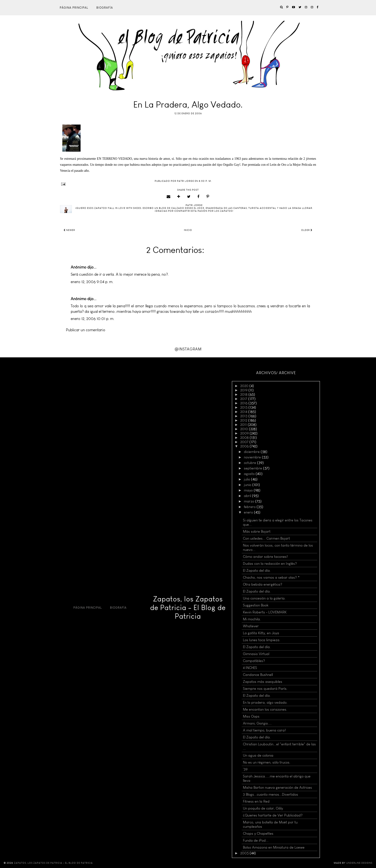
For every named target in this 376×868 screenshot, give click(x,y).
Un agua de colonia (258, 755)
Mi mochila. (252, 619)
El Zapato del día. (257, 571)
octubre (250, 463)
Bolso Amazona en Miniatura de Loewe (274, 847)
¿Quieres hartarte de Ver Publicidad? (273, 815)
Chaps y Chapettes (258, 834)
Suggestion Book (256, 605)
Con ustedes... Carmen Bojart (266, 538)
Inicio (188, 230)
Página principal (74, 8)
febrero (250, 507)
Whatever (251, 626)
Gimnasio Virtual (256, 654)
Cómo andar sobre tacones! (265, 557)
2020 (245, 386)
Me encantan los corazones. (265, 709)
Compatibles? (254, 661)
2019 (244, 390)
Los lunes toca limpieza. (262, 640)
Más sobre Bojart (257, 531)
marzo (250, 501)
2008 (245, 438)
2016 (244, 403)
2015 (244, 407)
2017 (244, 399)
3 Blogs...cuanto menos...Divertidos (270, 794)
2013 (244, 416)
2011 (244, 425)
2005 (245, 853)
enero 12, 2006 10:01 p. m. (93, 319)
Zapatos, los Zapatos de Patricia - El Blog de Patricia (188, 608)
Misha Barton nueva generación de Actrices (277, 788)
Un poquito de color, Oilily (263, 808)
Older (307, 230)
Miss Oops (251, 716)
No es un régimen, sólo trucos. (267, 762)
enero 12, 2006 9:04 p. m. (92, 282)
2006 (245, 446)
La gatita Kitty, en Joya (261, 633)
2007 (245, 442)
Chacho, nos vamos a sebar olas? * (271, 577)
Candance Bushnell (258, 675)
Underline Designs (359, 863)
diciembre (252, 452)
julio (247, 479)
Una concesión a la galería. (264, 598)
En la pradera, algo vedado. (265, 702)
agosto (250, 474)
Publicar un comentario (86, 330)
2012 (244, 420)
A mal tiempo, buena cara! (264, 730)
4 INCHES (250, 668)
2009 (245, 433)
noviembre (253, 457)
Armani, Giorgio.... (257, 723)
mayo (249, 490)
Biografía (105, 8)
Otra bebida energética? (263, 584)
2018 (244, 394)
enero (249, 512)
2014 (244, 412)
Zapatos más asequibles (263, 682)
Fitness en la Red (256, 801)
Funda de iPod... (256, 840)
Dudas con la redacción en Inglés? (270, 564)
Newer (69, 230)
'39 (245, 769)
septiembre (253, 468)
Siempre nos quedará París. (265, 689)
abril (248, 496)
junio (248, 485)
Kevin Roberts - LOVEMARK (265, 612)
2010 (245, 429)
